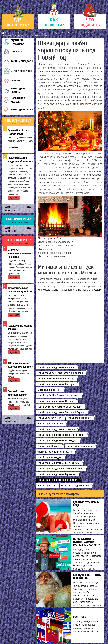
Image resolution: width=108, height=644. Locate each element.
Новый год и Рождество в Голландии (58, 440)
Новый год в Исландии (51, 457)
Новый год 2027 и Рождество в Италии (59, 395)
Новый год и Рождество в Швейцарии (79, 33)
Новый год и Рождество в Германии (58, 474)
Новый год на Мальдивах (80, 446)
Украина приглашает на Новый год (57, 378)
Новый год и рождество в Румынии (57, 429)
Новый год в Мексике (50, 446)
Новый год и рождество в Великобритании (61, 469)
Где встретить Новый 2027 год (19, 33)
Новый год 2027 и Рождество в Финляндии (61, 373)
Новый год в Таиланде (80, 418)
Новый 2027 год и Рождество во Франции (61, 407)
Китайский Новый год (50, 390)
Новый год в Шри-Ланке (51, 423)
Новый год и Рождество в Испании (57, 401)
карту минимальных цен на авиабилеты (69, 288)
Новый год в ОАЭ (48, 485)
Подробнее (13, 147)
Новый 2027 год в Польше (76, 485)
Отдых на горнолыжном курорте (56, 452)
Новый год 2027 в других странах (47, 33)
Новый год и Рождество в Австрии (57, 367)
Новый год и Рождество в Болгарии (58, 384)
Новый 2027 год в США (51, 418)
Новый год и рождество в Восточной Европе (62, 412)
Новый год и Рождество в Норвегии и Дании (62, 435)
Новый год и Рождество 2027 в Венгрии (60, 463)
